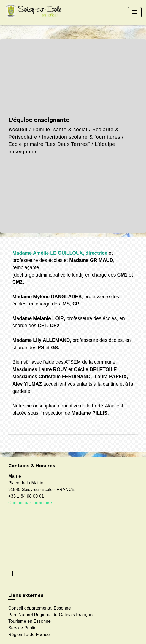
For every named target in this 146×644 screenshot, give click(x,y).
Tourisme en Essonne (29, 621)
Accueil (18, 130)
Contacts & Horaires (32, 466)
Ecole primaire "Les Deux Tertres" (49, 144)
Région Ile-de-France (29, 634)
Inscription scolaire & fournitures (81, 137)
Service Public (22, 628)
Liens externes (26, 595)
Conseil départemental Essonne (40, 608)
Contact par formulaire (30, 503)
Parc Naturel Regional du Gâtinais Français (51, 615)
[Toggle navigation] (135, 12)
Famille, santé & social (60, 130)
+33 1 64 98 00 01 (26, 496)
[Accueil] (35, 12)
